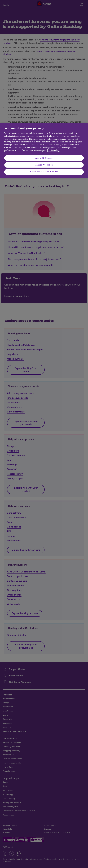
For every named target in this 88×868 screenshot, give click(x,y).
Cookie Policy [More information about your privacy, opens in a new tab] (54, 150)
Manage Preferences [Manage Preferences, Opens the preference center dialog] (44, 165)
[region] (44, 151)
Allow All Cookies (44, 158)
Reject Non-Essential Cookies (44, 172)
